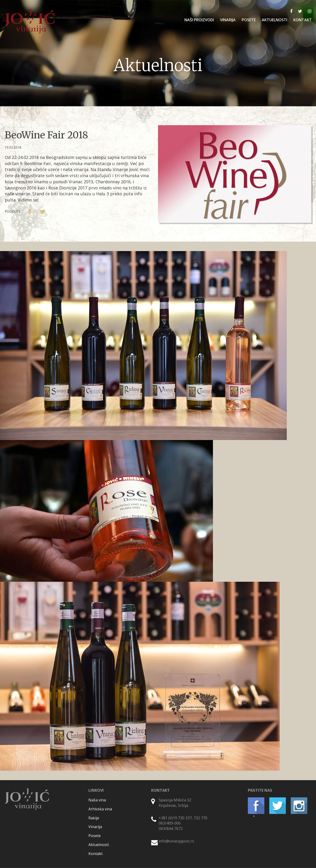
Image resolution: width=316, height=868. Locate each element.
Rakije (94, 818)
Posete (95, 836)
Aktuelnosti (99, 845)
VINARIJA (228, 20)
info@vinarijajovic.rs (176, 841)
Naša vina (97, 800)
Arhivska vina (100, 809)
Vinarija (95, 827)
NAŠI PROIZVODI (199, 20)
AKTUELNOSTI (274, 20)
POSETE (249, 20)
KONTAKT (303, 20)
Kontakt (96, 854)
